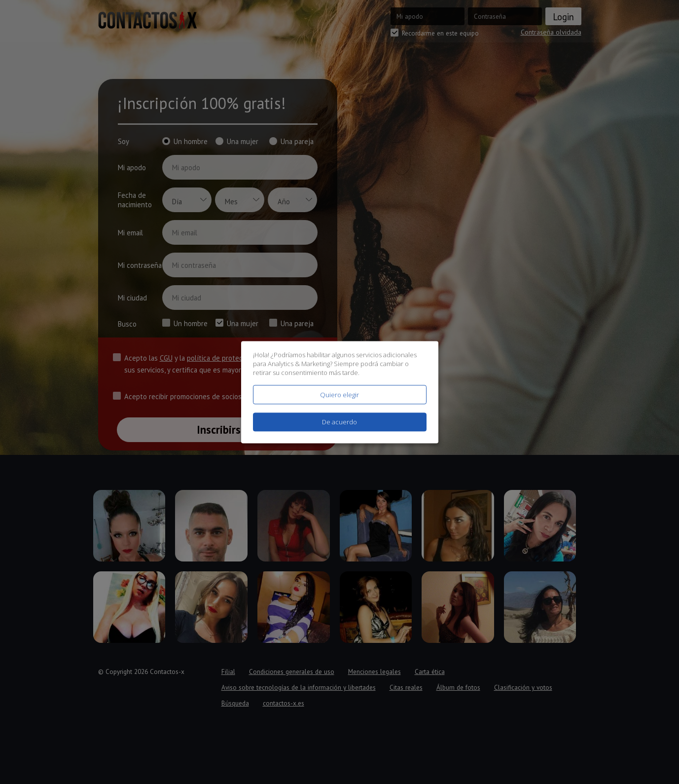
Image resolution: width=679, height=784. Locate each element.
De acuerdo (339, 422)
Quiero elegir (339, 395)
